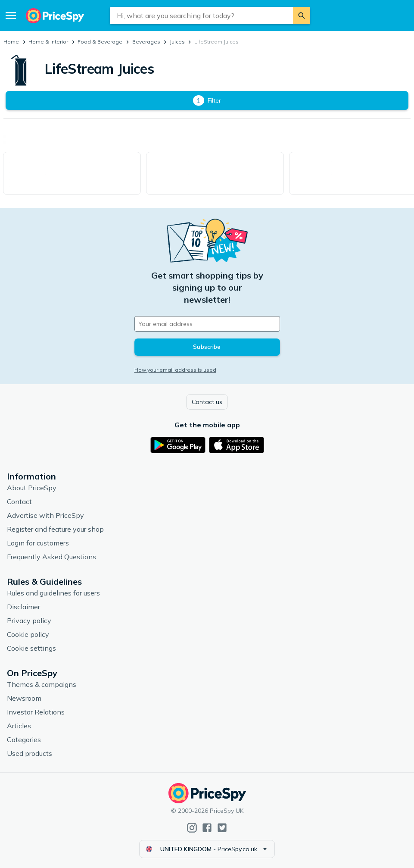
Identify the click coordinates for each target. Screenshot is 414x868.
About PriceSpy (32, 488)
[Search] (302, 16)
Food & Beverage (100, 42)
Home (11, 42)
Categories (24, 740)
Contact (19, 501)
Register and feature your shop (55, 529)
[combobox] (202, 16)
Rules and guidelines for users (53, 593)
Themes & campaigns (42, 684)
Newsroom (24, 698)
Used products (30, 753)
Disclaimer (23, 607)
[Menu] (11, 16)
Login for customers (38, 543)
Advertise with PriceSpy (45, 515)
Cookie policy (28, 634)
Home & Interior (48, 42)
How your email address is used (175, 370)
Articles (19, 726)
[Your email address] (207, 324)
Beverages (146, 42)
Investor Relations (36, 712)
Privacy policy (29, 620)
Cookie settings (31, 648)
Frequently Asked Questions (51, 557)
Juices (177, 42)
